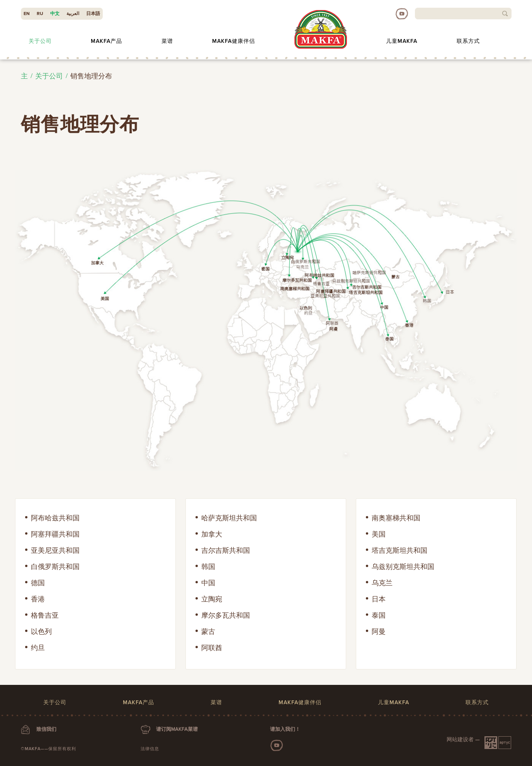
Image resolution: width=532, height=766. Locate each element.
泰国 (379, 615)
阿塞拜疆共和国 (55, 534)
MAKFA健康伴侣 (234, 41)
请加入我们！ (285, 729)
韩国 (208, 567)
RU (40, 14)
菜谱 (167, 41)
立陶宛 (212, 599)
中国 (208, 583)
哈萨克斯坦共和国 (229, 518)
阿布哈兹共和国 (55, 518)
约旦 (38, 648)
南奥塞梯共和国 (396, 518)
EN (27, 14)
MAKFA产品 (106, 41)
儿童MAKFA (402, 41)
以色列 (41, 632)
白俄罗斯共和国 (55, 567)
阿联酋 (212, 648)
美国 (379, 534)
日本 (379, 599)
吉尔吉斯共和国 (226, 550)
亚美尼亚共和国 (55, 550)
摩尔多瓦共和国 (226, 615)
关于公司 (40, 41)
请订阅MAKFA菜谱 (177, 729)
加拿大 (212, 534)
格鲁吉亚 (45, 615)
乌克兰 (382, 583)
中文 (55, 14)
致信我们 (46, 729)
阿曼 (379, 632)
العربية (73, 14)
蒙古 (208, 632)
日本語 (93, 14)
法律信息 (150, 749)
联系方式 (468, 41)
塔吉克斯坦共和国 (399, 550)
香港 (38, 599)
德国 (38, 583)
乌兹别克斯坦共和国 (403, 567)
